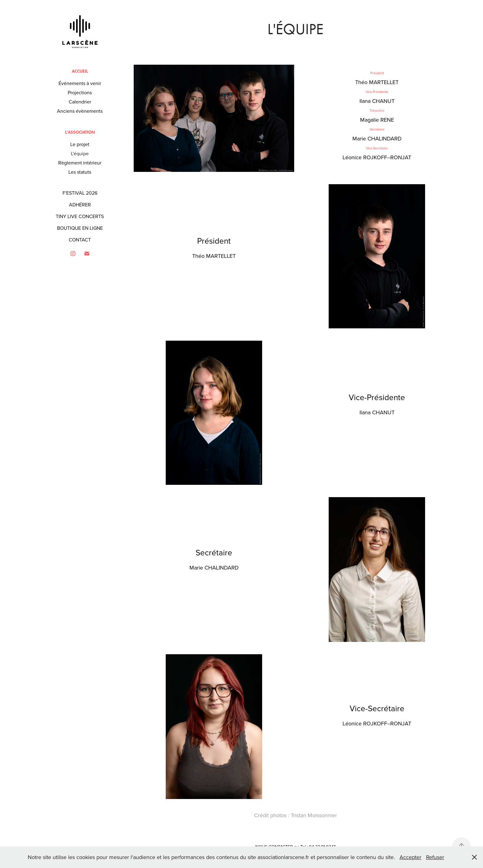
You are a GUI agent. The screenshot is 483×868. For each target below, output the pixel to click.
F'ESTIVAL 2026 (80, 193)
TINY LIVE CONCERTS (80, 216)
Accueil (80, 71)
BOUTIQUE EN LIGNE (80, 228)
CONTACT (80, 240)
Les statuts (80, 172)
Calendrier (80, 102)
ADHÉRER (80, 205)
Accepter (410, 857)
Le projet (80, 144)
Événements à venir (80, 83)
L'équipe (80, 153)
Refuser (435, 857)
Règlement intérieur (80, 163)
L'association (80, 132)
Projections (80, 92)
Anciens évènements (80, 111)
